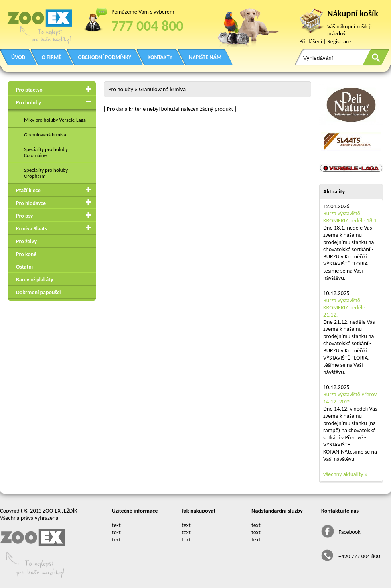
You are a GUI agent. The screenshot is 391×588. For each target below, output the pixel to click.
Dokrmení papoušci (38, 292)
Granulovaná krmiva (45, 135)
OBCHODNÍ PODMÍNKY (105, 57)
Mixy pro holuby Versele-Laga (55, 120)
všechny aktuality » (345, 474)
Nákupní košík (353, 13)
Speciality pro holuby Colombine (46, 152)
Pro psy (24, 216)
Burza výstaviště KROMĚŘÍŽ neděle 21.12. (344, 307)
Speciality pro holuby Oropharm (46, 173)
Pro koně (26, 254)
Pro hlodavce (31, 203)
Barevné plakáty (35, 280)
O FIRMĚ (51, 57)
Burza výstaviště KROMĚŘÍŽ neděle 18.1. (351, 217)
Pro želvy (26, 241)
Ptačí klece (28, 190)
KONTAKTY (160, 57)
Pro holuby (29, 103)
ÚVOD (18, 57)
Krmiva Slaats (32, 229)
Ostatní (24, 267)
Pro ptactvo (29, 90)
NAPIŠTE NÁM (205, 57)
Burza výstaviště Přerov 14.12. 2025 (350, 398)
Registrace (339, 41)
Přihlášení (311, 41)
